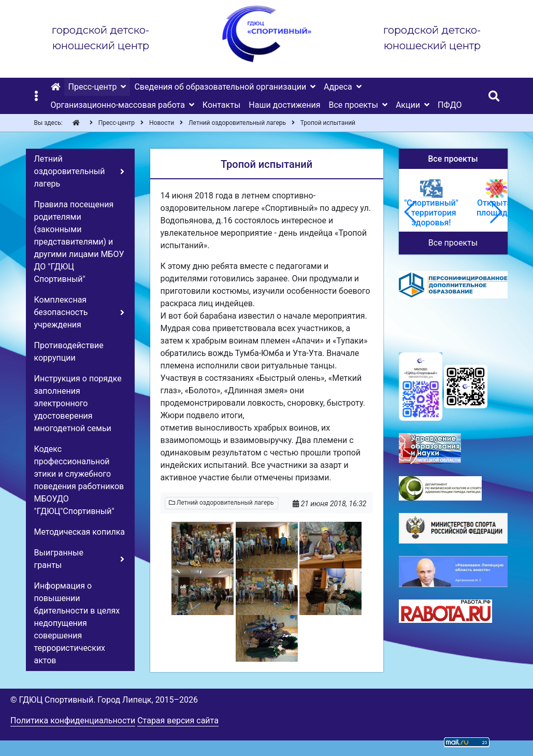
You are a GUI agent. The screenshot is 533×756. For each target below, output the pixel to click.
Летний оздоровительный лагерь (221, 503)
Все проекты (453, 243)
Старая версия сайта (178, 721)
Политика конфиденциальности (73, 721)
